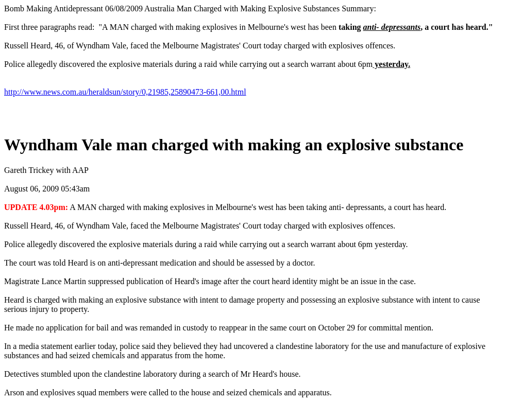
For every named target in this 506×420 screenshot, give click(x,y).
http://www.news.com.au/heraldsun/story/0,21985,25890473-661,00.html (125, 92)
